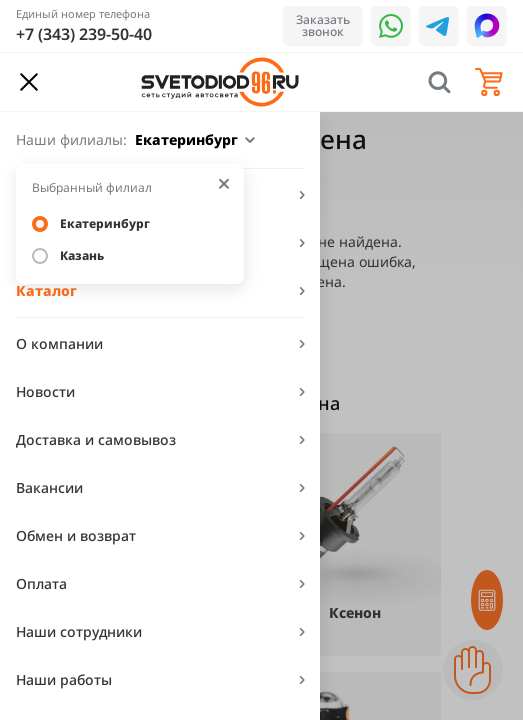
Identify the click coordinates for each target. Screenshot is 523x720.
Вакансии (49, 487)
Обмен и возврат (76, 535)
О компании (59, 343)
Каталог (46, 290)
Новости (45, 391)
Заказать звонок (323, 25)
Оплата (41, 583)
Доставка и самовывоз (96, 439)
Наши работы (64, 679)
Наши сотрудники (79, 631)
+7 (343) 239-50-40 (84, 34)
